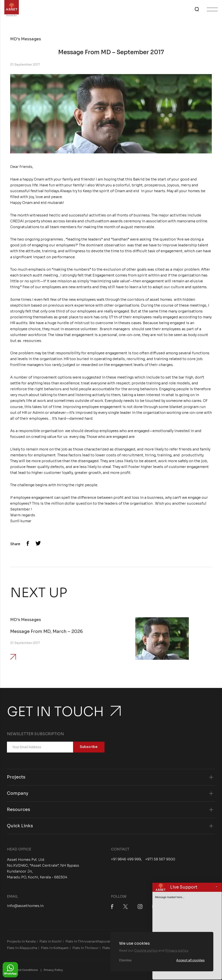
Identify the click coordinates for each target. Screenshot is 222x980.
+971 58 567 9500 (160, 859)
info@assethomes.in (25, 906)
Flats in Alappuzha (22, 948)
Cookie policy (146, 950)
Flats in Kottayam (55, 948)
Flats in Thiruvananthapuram (89, 941)
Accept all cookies (190, 960)
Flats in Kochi (51, 941)
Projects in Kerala (21, 941)
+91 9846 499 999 (126, 859)
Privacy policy (177, 950)
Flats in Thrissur (85, 948)
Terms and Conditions (22, 970)
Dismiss (125, 960)
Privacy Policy (53, 970)
